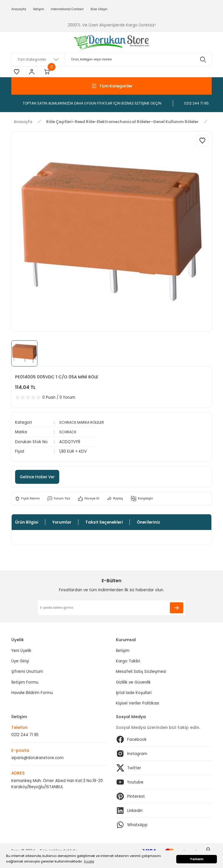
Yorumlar (62, 523)
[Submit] (177, 609)
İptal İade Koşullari (134, 694)
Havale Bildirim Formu (32, 694)
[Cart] (49, 72)
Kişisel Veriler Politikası (137, 704)
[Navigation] (111, 87)
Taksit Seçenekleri (104, 523)
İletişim (123, 652)
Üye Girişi (20, 662)
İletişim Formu (25, 683)
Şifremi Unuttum (27, 672)
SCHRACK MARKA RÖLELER (84, 423)
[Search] (111, 60)
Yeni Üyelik (21, 652)
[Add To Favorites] (202, 141)
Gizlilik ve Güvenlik (133, 683)
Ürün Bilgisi (27, 523)
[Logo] (112, 42)
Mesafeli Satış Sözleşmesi (141, 672)
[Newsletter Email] (111, 609)
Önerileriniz (148, 523)
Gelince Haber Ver (41, 478)
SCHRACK (68, 433)
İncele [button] (89, 861)
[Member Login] (33, 72)
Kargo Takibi (128, 662)
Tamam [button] (197, 859)
